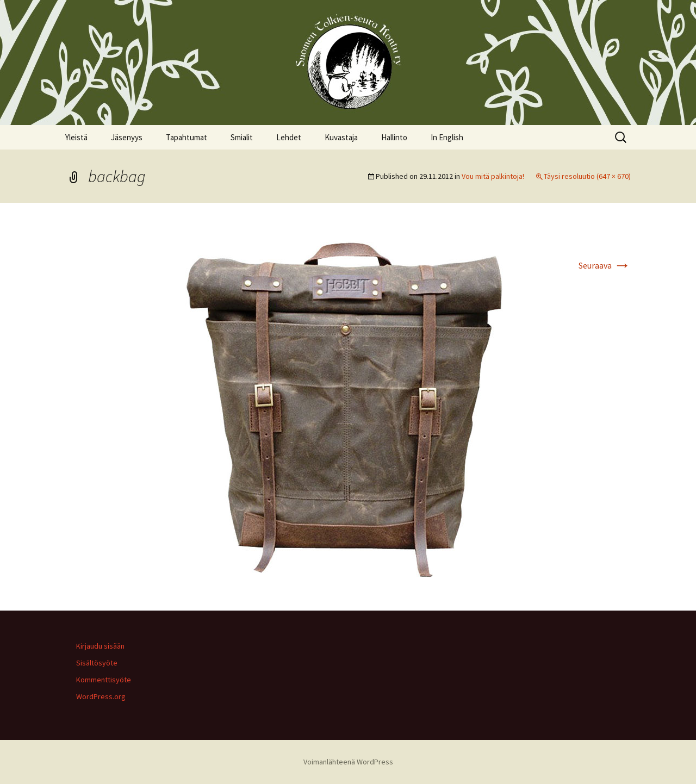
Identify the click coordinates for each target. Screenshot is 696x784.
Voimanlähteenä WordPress (348, 762)
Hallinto (394, 137)
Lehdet (289, 137)
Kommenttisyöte (104, 680)
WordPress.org (101, 696)
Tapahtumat (187, 137)
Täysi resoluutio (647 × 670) (587, 176)
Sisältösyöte (97, 663)
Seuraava (605, 265)
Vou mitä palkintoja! (493, 176)
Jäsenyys (127, 137)
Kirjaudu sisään (100, 646)
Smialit (242, 137)
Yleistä (76, 137)
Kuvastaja (341, 137)
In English (447, 137)
